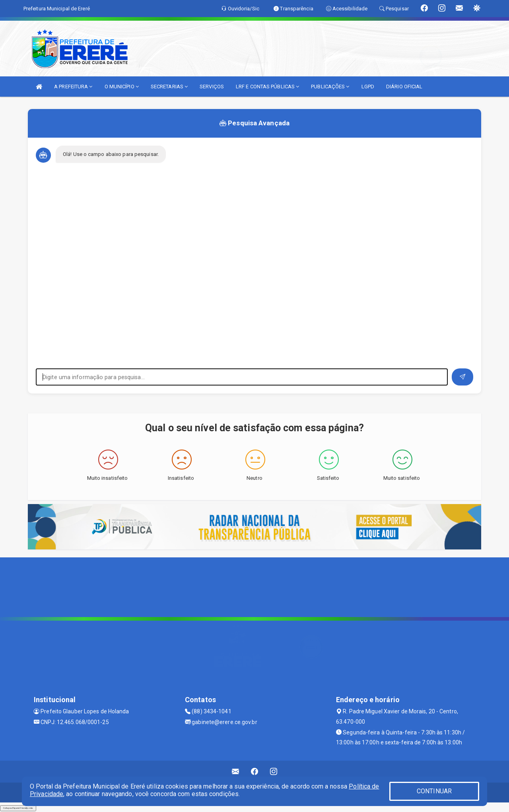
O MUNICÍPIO (122, 87)
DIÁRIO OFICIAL (404, 87)
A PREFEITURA (73, 87)
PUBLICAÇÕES (330, 87)
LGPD (368, 87)
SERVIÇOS (212, 87)
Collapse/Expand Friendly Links (18, 808)
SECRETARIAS (169, 87)
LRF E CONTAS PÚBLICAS (267, 87)
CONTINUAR (434, 791)
